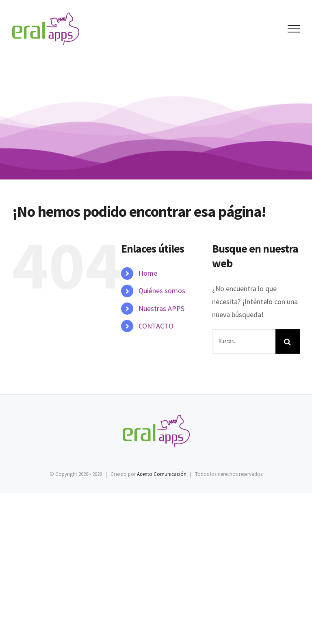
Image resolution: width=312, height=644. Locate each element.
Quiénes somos (162, 291)
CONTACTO (156, 326)
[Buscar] (288, 341)
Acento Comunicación (162, 474)
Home (148, 273)
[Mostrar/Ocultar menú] (294, 29)
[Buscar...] (244, 341)
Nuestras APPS (161, 308)
